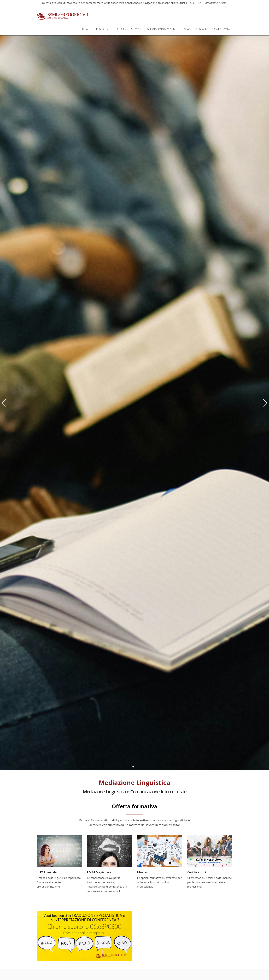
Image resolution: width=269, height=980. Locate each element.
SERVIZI (136, 29)
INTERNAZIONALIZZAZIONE (163, 29)
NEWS (187, 29)
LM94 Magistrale (99, 872)
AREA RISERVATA (221, 29)
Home (86, 29)
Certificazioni (197, 872)
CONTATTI (201, 29)
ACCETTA (195, 3)
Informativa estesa (215, 3)
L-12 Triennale (47, 872)
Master (142, 872)
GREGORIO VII (103, 29)
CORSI (121, 29)
